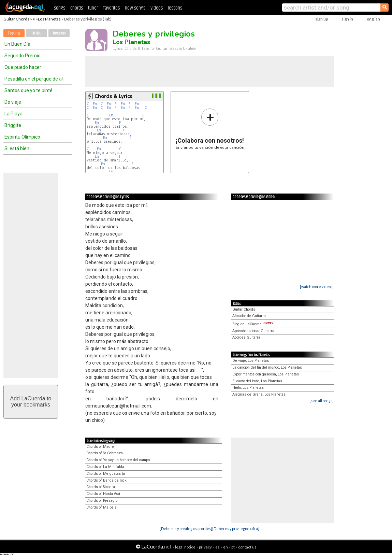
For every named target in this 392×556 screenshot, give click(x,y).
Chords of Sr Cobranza (105, 453)
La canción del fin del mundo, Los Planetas (267, 367)
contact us (247, 547)
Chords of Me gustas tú (106, 474)
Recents (59, 33)
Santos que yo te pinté (28, 90)
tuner (93, 8)
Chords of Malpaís (101, 507)
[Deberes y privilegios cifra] (236, 529)
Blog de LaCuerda (253, 324)
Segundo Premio (23, 56)
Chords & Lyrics (113, 96)
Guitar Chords (16, 19)
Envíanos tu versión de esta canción (210, 129)
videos (157, 8)
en (226, 547)
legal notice (185, 547)
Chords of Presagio (102, 501)
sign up (322, 19)
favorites (111, 8)
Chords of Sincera (101, 487)
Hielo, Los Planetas (248, 388)
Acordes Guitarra (246, 337)
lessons (175, 8)
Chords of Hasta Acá (103, 494)
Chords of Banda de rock (106, 480)
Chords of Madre (100, 447)
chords (77, 8)
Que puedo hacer (23, 67)
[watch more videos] (317, 287)
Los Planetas (49, 19)
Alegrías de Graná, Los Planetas (259, 394)
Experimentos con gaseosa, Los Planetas (266, 374)
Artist (37, 33)
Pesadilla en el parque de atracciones (35, 79)
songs (60, 8)
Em (95, 104)
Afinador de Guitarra (249, 316)
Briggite (13, 125)
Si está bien (17, 148)
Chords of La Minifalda (105, 467)
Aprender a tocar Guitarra (253, 331)
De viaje (13, 102)
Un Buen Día (17, 44)
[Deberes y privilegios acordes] (186, 529)
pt (233, 547)
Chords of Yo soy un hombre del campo (118, 460)
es (217, 547)
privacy (205, 547)
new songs (135, 8)
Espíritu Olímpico (22, 137)
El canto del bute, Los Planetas (257, 381)
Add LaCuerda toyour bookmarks (31, 402)
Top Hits (14, 33)
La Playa (13, 114)
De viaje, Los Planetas (251, 361)
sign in (347, 19)
